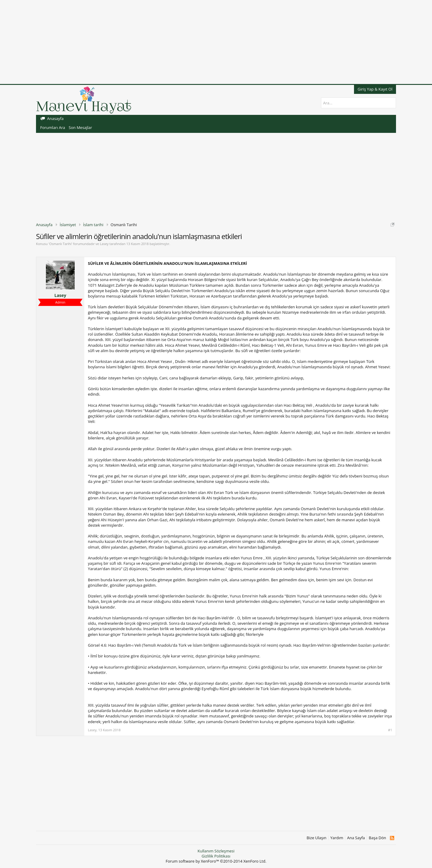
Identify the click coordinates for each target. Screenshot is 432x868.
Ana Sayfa (356, 838)
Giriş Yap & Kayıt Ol (375, 89)
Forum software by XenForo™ (216, 861)
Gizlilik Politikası (216, 856)
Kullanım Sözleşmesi (216, 851)
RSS (392, 838)
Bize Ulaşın (316, 838)
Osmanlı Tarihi (60, 244)
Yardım (337, 838)
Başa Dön (377, 838)
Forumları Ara (53, 127)
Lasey (104, 244)
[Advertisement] (180, 42)
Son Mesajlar (80, 127)
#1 (390, 730)
